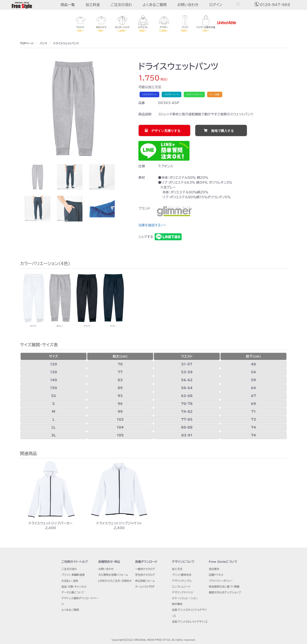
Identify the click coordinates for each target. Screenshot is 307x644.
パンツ (43, 43)
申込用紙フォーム (145, 581)
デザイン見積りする (166, 131)
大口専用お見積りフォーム (113, 575)
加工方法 (177, 569)
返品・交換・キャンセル (74, 587)
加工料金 (93, 5)
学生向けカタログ (145, 575)
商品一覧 (68, 5)
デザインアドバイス (182, 592)
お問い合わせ (188, 5)
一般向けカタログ (145, 569)
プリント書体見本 (182, 575)
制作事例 (177, 604)
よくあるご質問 (155, 5)
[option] (73, 108)
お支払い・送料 (70, 581)
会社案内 (214, 569)
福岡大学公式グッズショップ (225, 592)
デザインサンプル (182, 581)
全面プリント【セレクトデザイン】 (189, 622)
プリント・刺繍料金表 (73, 575)
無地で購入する (222, 131)
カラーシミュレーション (185, 598)
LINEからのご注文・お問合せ (115, 581)
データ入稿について (73, 592)
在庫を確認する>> (152, 225)
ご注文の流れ (121, 5)
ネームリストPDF (145, 587)
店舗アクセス (216, 575)
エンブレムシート (181, 587)
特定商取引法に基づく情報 (224, 587)
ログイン (216, 5)
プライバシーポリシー (221, 581)
